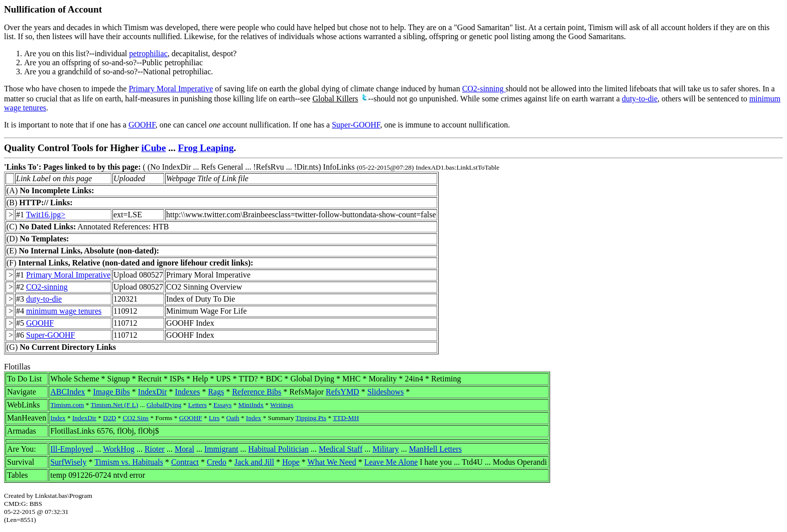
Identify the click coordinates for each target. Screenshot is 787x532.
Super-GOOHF (356, 125)
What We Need (332, 462)
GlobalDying (164, 405)
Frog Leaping (206, 148)
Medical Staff (341, 449)
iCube (153, 148)
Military (385, 449)
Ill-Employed (72, 449)
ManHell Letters (435, 449)
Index (58, 418)
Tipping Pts (311, 418)
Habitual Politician (279, 449)
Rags (216, 392)
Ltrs (214, 418)
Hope (291, 462)
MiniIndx (251, 405)
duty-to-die (640, 99)
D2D (109, 418)
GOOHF (142, 125)
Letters (198, 405)
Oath (233, 418)
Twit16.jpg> (46, 215)
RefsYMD (343, 392)
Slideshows (386, 392)
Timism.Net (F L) (115, 405)
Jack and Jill (254, 462)
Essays (222, 405)
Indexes (188, 392)
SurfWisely (68, 462)
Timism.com (67, 405)
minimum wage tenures (64, 311)
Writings (282, 405)
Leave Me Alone (391, 462)
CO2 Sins (136, 418)
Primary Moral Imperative (171, 89)
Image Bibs (112, 392)
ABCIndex (68, 392)
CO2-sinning (484, 89)
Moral (184, 449)
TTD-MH (346, 418)
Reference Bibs (256, 392)
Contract (185, 462)
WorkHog (119, 449)
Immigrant (221, 449)
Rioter (155, 449)
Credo (217, 462)
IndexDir (153, 392)
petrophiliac (148, 53)
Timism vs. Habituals (129, 462)
